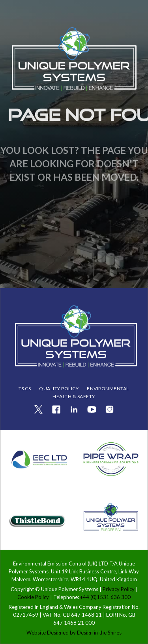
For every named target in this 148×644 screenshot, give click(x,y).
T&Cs (25, 388)
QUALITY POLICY (59, 388)
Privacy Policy (119, 589)
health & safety (74, 396)
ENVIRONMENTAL (108, 388)
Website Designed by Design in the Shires (74, 633)
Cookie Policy (34, 597)
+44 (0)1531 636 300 (105, 597)
